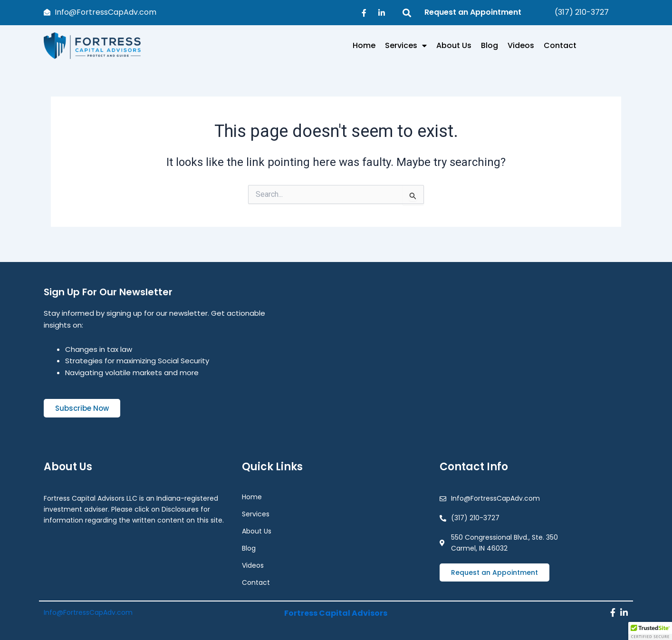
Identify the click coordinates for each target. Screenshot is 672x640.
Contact (560, 45)
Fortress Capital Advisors (336, 610)
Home (364, 45)
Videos (521, 45)
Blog (490, 45)
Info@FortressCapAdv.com (88, 610)
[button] (650, 631)
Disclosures (180, 504)
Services (406, 46)
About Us (454, 45)
